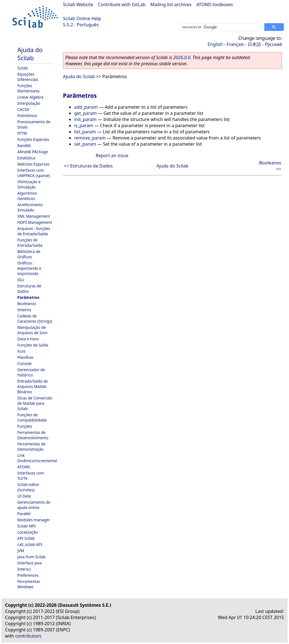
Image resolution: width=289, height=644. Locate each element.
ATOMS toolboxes (215, 4)
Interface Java (30, 563)
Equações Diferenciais (28, 77)
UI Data (24, 496)
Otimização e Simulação (29, 184)
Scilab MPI (27, 526)
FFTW (22, 133)
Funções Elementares (29, 88)
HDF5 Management (35, 222)
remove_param (90, 138)
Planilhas (25, 357)
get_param (85, 113)
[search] (219, 27)
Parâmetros (28, 297)
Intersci (24, 569)
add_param (86, 107)
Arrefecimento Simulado (30, 207)
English (215, 44)
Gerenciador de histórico (31, 372)
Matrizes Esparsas (33, 164)
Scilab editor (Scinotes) (28, 487)
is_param (84, 125)
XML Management (34, 216)
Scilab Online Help (82, 18)
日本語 (254, 44)
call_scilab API (30, 544)
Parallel (24, 514)
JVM (21, 551)
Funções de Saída (33, 345)
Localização (28, 532)
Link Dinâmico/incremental (37, 458)
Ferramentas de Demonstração (31, 447)
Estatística (26, 158)
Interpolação (29, 103)
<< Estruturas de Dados (88, 166)
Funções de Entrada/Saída (30, 243)
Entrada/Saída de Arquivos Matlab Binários (33, 386)
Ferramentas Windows (29, 584)
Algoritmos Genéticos (27, 196)
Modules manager (34, 520)
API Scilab (26, 538)
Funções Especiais (33, 139)
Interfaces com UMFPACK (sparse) (34, 173)
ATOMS (24, 467)
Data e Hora (28, 339)
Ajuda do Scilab (30, 54)
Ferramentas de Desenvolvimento (33, 435)
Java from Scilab (31, 557)
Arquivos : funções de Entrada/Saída (34, 231)
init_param (85, 119)
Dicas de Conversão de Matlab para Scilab (35, 403)
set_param (85, 144)
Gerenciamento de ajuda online (34, 505)
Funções (25, 426)
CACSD (23, 109)
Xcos (21, 351)
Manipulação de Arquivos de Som (32, 330)
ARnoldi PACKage (33, 152)
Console (24, 363)
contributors (28, 636)
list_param (85, 132)
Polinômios (27, 116)
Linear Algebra (30, 97)
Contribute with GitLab (122, 4)
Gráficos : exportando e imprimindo (29, 268)
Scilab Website (78, 4)
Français (235, 44)
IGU (21, 280)
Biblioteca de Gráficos (29, 254)
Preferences (28, 575)
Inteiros (24, 310)
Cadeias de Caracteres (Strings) (35, 318)
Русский (273, 44)
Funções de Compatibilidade (32, 417)
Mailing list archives (171, 4)
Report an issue (112, 155)
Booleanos (27, 304)
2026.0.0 (182, 57)
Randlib (24, 146)
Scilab (23, 68)
